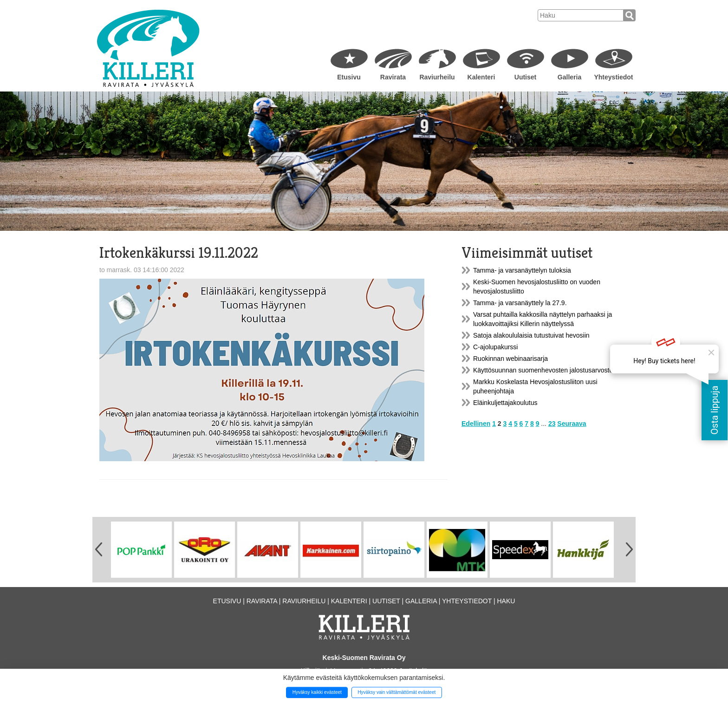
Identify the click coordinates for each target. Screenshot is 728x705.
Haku (506, 601)
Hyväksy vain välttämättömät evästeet (396, 692)
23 (552, 424)
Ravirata (393, 77)
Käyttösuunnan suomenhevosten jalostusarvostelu (546, 370)
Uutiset (525, 77)
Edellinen (476, 424)
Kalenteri (481, 77)
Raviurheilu (437, 77)
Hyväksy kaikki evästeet (317, 692)
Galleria (569, 77)
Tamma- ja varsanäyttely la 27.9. (520, 303)
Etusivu (349, 77)
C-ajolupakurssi (495, 347)
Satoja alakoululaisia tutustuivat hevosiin (531, 335)
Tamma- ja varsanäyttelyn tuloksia (522, 270)
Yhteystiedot (613, 77)
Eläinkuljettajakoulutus (505, 403)
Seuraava (572, 424)
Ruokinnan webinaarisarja (510, 359)
